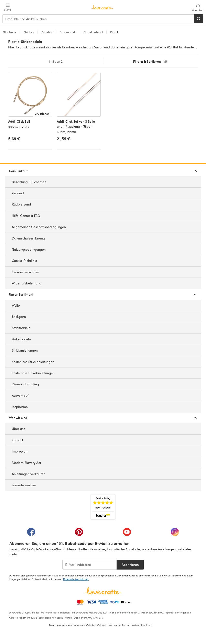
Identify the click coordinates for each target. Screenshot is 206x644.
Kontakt (17, 440)
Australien (133, 625)
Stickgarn (19, 317)
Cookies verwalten (25, 272)
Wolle (16, 305)
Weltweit (101, 625)
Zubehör (47, 32)
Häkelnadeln (21, 339)
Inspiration (20, 407)
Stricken (29, 32)
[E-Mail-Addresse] (90, 565)
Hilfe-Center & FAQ (26, 216)
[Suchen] (199, 19)
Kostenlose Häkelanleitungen (33, 373)
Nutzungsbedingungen (29, 249)
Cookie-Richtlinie (24, 261)
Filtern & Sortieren (150, 62)
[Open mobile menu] (8, 7)
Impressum (20, 451)
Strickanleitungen (25, 350)
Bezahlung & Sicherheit (29, 182)
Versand (18, 193)
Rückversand (21, 204)
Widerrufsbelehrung (27, 283)
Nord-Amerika (117, 625)
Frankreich (147, 625)
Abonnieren (130, 565)
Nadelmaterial (93, 32)
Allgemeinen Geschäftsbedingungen (39, 227)
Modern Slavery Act (26, 463)
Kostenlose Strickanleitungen (33, 362)
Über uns (18, 429)
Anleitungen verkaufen (29, 474)
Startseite (10, 32)
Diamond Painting (25, 384)
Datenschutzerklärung (28, 238)
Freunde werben (24, 485)
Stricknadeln (68, 32)
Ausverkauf (20, 395)
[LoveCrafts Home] (103, 591)
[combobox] (99, 19)
